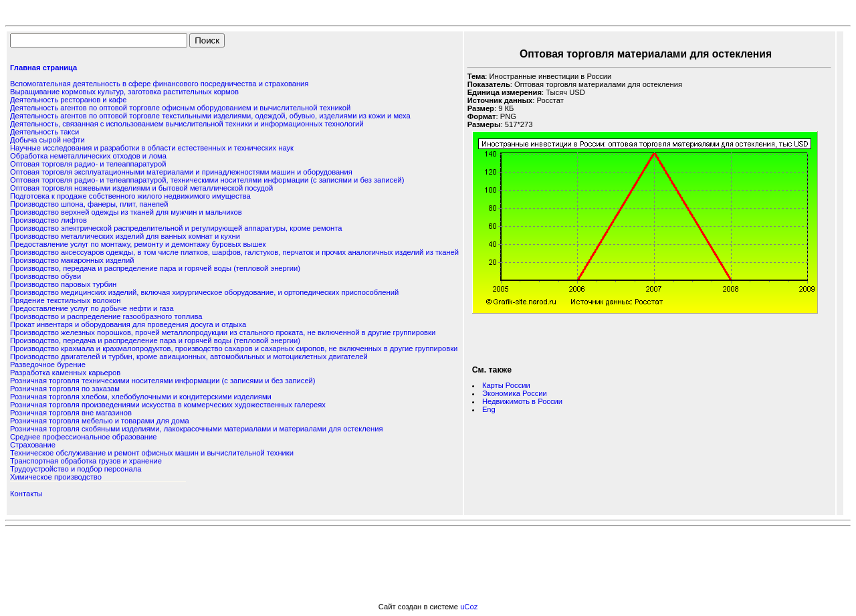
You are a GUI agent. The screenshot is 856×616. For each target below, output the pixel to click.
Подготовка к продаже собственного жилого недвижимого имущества (130, 196)
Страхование (33, 445)
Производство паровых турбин (63, 284)
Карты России (506, 385)
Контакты (26, 494)
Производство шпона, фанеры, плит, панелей (89, 204)
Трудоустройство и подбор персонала (76, 469)
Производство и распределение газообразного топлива (106, 316)
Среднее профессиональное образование (83, 437)
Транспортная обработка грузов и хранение (86, 461)
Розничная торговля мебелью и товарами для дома (100, 421)
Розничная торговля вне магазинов (71, 413)
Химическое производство (56, 477)
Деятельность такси (44, 132)
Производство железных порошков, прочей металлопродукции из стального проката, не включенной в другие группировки (223, 332)
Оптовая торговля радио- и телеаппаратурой (88, 164)
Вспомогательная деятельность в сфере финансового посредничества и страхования (159, 84)
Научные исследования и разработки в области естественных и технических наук (152, 148)
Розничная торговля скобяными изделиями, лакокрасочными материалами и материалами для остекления (196, 429)
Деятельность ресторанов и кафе (68, 100)
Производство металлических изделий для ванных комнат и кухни (125, 236)
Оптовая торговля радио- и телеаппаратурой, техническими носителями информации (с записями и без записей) (207, 180)
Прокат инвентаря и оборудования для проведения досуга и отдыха (128, 324)
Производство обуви (45, 276)
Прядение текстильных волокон (65, 300)
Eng (489, 409)
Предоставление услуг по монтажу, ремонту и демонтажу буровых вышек (138, 244)
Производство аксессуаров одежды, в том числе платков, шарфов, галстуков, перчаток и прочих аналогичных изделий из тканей (234, 252)
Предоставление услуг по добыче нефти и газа (92, 308)
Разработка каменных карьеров (65, 373)
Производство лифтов (48, 220)
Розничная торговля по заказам (65, 389)
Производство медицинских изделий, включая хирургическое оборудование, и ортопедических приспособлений (204, 292)
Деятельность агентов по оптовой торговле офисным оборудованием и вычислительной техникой (180, 108)
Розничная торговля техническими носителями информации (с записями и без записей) (163, 381)
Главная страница (43, 68)
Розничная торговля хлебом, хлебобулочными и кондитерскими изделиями (141, 397)
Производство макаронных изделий (72, 260)
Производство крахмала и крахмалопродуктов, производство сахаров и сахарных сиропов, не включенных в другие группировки (234, 348)
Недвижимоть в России (522, 401)
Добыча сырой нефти (47, 140)
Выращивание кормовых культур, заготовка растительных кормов (124, 92)
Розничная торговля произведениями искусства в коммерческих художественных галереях (168, 405)
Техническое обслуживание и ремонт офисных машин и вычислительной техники (152, 453)
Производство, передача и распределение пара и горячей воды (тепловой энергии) (155, 268)
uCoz (469, 607)
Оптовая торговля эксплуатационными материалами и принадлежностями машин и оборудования (181, 172)
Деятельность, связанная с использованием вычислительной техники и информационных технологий (187, 124)
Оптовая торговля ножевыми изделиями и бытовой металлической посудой (141, 188)
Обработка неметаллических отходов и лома (88, 156)
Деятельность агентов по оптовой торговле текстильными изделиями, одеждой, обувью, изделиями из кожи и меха (210, 116)
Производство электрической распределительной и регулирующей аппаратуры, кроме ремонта (176, 228)
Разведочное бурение (48, 365)
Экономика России (515, 393)
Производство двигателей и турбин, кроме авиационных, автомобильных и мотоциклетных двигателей (189, 356)
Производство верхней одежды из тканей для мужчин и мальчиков (126, 212)
